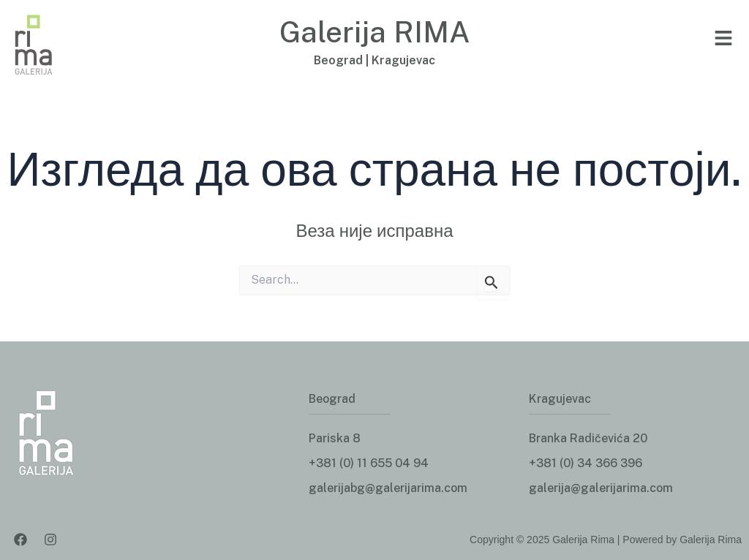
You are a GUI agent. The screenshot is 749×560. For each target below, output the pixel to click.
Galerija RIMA (375, 32)
